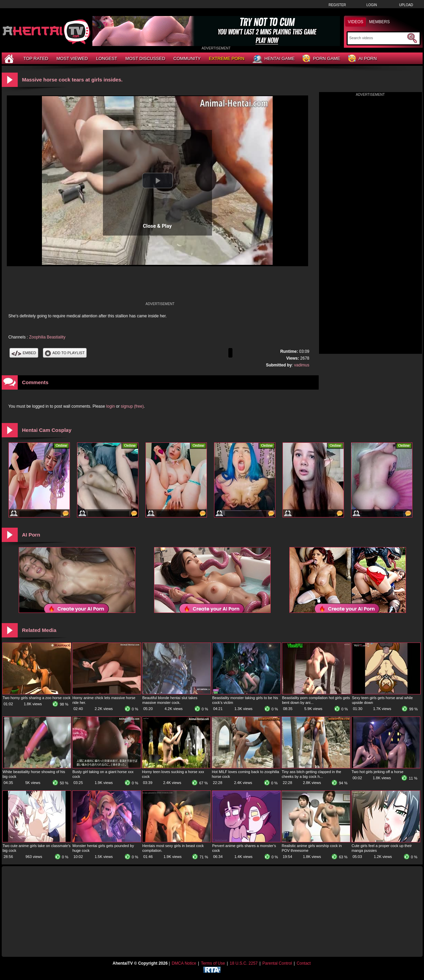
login (111, 406)
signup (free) (132, 406)
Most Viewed (72, 58)
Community (187, 58)
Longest (107, 58)
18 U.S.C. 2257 (244, 963)
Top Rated (36, 58)
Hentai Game (274, 59)
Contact (304, 963)
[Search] (377, 38)
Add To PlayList (65, 353)
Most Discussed (145, 58)
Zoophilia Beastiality (47, 337)
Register (337, 5)
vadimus (302, 365)
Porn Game (321, 59)
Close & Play (157, 226)
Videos (356, 22)
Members (380, 22)
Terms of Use (213, 963)
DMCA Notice (184, 963)
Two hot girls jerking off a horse (378, 772)
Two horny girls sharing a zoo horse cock (37, 698)
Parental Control (277, 963)
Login (372, 5)
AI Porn (362, 59)
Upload (406, 5)
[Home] (10, 58)
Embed (24, 353)
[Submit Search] (412, 38)
